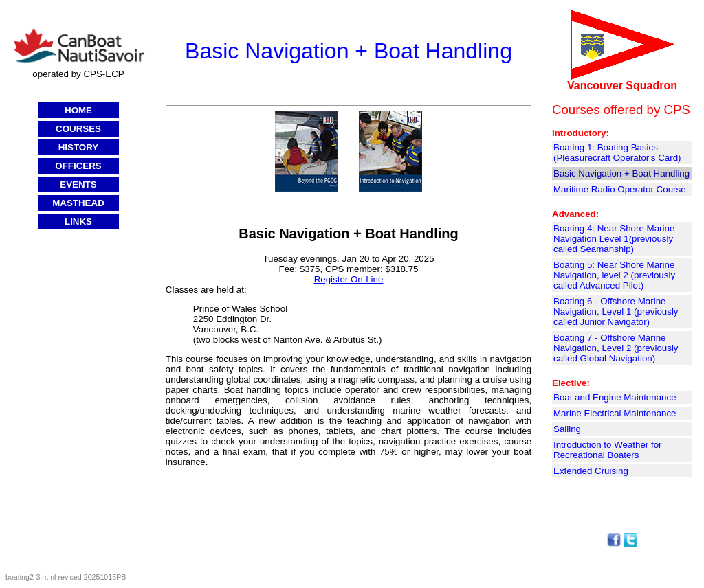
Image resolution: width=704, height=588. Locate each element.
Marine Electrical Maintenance (615, 413)
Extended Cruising (591, 471)
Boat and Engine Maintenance (615, 397)
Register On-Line (349, 279)
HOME (78, 110)
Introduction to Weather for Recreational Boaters (608, 450)
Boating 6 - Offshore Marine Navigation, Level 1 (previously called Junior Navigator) (616, 312)
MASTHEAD (78, 203)
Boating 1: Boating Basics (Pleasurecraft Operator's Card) (617, 152)
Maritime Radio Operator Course (620, 189)
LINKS (78, 222)
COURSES (78, 129)
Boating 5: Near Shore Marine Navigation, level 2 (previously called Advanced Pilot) (614, 275)
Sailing (567, 429)
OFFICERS (78, 166)
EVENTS (78, 184)
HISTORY (79, 147)
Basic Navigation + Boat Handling (621, 173)
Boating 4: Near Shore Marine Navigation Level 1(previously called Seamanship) (614, 239)
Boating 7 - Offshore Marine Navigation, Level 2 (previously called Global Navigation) (616, 348)
